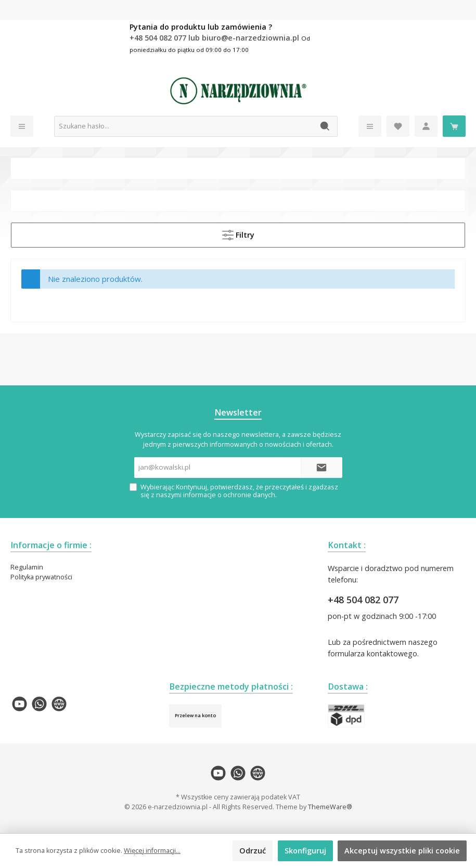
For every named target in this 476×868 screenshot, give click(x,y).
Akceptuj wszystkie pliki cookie (402, 851)
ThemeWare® (330, 807)
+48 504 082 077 (363, 600)
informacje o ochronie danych (229, 495)
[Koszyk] (454, 126)
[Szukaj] (325, 126)
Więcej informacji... (152, 851)
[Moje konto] (426, 126)
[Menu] (22, 126)
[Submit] (321, 468)
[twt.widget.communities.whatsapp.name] (39, 704)
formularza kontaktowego (372, 653)
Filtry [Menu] (238, 233)
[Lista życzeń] (398, 126)
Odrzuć (253, 851)
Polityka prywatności (41, 577)
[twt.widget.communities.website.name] (59, 704)
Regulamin (27, 567)
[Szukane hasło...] (184, 126)
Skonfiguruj (305, 851)
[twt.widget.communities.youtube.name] (20, 704)
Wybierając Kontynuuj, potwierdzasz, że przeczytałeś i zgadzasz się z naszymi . (239, 491)
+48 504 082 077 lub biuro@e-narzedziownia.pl (215, 38)
